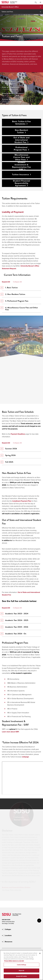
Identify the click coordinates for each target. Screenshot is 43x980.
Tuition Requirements (12, 99)
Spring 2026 (9, 455)
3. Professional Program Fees (15, 301)
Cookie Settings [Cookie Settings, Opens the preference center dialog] (21, 965)
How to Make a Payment (13, 93)
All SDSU (40, 2)
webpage (25, 757)
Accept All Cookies (21, 976)
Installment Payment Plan (22, 501)
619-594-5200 (6, 920)
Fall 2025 (8, 462)
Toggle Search (35, 2)
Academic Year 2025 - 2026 (15, 627)
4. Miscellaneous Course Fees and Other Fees (20, 309)
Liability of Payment (13, 212)
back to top (39, 921)
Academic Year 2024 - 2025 (15, 620)
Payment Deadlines (18, 434)
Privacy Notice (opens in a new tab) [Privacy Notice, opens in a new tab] (14, 961)
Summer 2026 (9, 449)
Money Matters (9, 81)
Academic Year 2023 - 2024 (15, 614)
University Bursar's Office (10, 7)
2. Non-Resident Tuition (14, 294)
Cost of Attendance (11, 87)
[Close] (40, 953)
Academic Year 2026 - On (14, 634)
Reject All (21, 971)
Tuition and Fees (7, 12)
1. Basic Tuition (10, 288)
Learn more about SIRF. (11, 732)
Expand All (6, 282)
